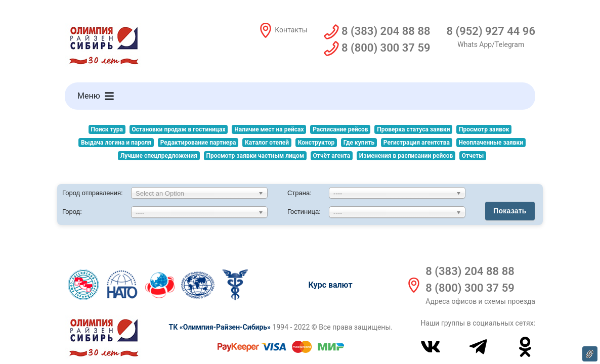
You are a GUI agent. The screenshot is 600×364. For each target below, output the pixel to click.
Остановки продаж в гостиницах (179, 129)
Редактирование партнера (198, 143)
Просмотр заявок (484, 129)
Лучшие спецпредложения (159, 156)
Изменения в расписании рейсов (406, 156)
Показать (510, 211)
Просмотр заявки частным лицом (255, 156)
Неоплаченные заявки (491, 143)
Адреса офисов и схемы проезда (480, 301)
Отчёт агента (332, 156)
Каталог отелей (267, 143)
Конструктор (316, 143)
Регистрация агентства (417, 143)
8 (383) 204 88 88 (470, 271)
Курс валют (331, 285)
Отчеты (473, 156)
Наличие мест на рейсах (269, 129)
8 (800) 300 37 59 (470, 288)
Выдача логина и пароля (116, 143)
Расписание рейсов (340, 129)
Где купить (359, 143)
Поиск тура (106, 129)
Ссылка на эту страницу (590, 354)
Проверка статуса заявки (413, 129)
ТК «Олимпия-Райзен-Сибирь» (220, 327)
